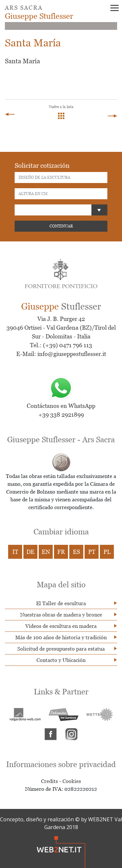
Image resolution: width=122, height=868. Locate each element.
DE (30, 552)
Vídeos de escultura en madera (61, 626)
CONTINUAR (61, 226)
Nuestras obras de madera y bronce (61, 615)
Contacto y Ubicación (61, 660)
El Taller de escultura (61, 603)
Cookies (72, 781)
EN (46, 552)
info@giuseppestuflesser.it (72, 354)
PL (107, 552)
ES (76, 552)
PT (92, 552)
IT (15, 552)
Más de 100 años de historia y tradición (61, 637)
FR (61, 552)
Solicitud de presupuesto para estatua (61, 649)
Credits (49, 781)
